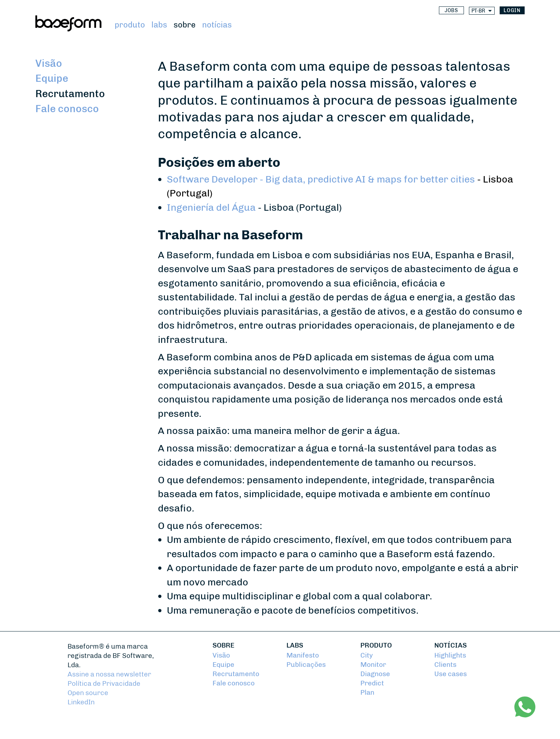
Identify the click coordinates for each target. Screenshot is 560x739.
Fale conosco (67, 109)
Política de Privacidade (104, 684)
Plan (367, 693)
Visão (49, 63)
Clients (445, 665)
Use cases (451, 674)
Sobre (185, 25)
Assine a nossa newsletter (109, 674)
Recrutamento (70, 94)
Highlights (450, 655)
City (367, 655)
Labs (159, 25)
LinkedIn (81, 702)
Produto (130, 25)
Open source (88, 693)
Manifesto (303, 655)
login (512, 11)
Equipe (52, 78)
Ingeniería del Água (211, 207)
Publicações (306, 665)
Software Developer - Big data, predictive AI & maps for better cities (321, 179)
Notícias (217, 25)
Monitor (373, 665)
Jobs (452, 11)
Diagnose (375, 674)
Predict (372, 683)
